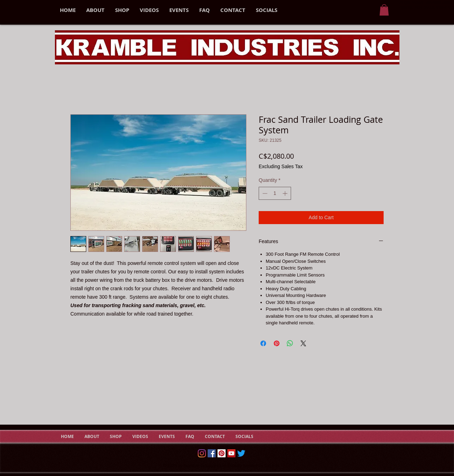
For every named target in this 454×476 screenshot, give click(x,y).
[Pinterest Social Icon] (222, 453)
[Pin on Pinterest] (277, 343)
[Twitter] (241, 453)
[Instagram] (202, 453)
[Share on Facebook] (263, 343)
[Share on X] (303, 343)
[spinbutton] (275, 193)
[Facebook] (212, 453)
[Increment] (286, 193)
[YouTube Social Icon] (231, 453)
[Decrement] (264, 193)
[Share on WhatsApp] (290, 343)
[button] (384, 10)
